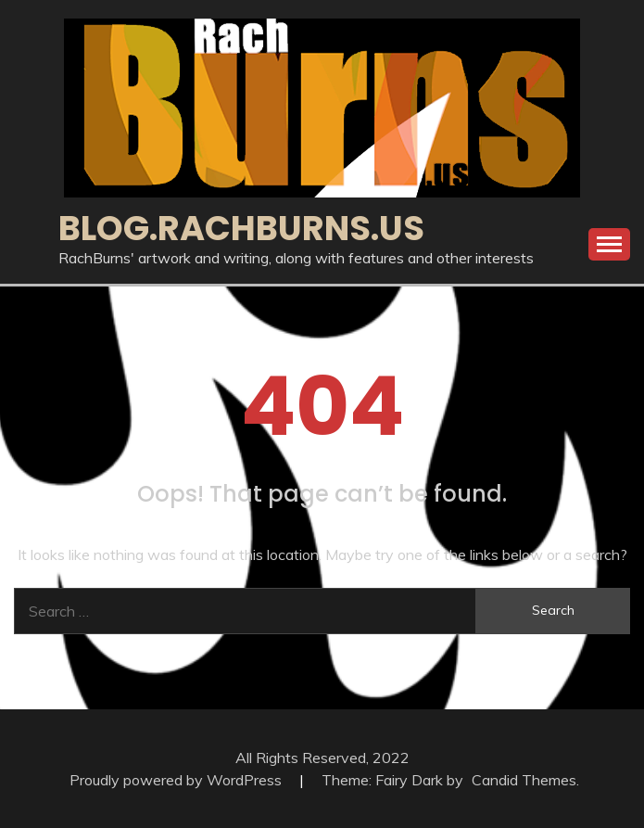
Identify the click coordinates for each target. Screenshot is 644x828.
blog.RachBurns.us (241, 228)
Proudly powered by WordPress (177, 780)
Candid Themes (524, 780)
